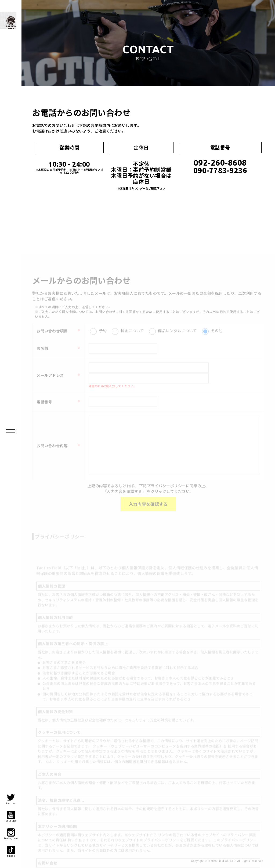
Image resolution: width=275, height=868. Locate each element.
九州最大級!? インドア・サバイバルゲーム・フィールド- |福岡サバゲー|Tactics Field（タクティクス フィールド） (30, 42)
